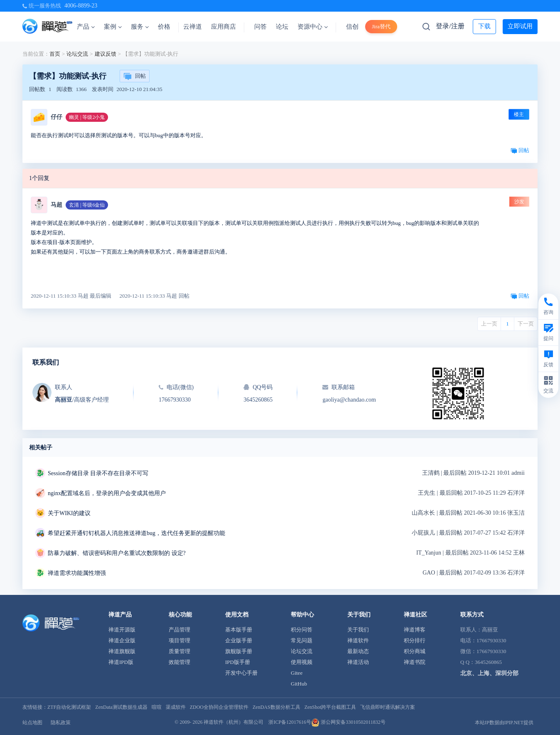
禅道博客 (415, 630)
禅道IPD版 (121, 662)
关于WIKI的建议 (69, 513)
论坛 (282, 27)
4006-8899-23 (81, 6)
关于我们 (358, 630)
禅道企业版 (122, 640)
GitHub (299, 684)
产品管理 (179, 630)
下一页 (526, 324)
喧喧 (157, 707)
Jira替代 (381, 26)
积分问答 (302, 630)
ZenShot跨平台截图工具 (330, 707)
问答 (260, 27)
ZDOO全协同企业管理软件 (219, 707)
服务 (140, 27)
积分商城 (415, 651)
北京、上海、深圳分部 (489, 673)
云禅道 (193, 27)
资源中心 (313, 27)
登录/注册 (450, 26)
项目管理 (179, 640)
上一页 (489, 324)
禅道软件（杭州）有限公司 (233, 722)
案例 (113, 27)
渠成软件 (176, 707)
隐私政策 (61, 723)
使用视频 (302, 662)
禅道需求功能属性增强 (77, 573)
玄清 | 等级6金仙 (87, 205)
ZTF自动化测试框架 (69, 707)
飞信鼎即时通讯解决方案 (388, 707)
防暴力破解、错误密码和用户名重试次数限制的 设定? (117, 553)
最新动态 (358, 651)
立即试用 (520, 26)
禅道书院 (415, 662)
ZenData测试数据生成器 (121, 707)
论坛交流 (77, 54)
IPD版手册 (238, 662)
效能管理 (179, 662)
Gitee (297, 673)
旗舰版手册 (239, 651)
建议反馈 (106, 54)
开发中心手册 (241, 673)
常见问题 (302, 640)
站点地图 (32, 723)
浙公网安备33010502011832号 (348, 722)
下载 (484, 26)
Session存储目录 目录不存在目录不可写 (98, 473)
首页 (55, 54)
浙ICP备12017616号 (290, 722)
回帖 (135, 76)
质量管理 (179, 651)
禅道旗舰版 (122, 651)
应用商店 (224, 27)
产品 (86, 27)
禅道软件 (358, 640)
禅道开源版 (122, 630)
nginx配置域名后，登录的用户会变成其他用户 (107, 493)
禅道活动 (358, 662)
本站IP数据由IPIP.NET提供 (504, 723)
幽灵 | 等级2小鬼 (87, 117)
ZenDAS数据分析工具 (276, 707)
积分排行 (415, 640)
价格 (164, 27)
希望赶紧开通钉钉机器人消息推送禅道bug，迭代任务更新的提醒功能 (136, 533)
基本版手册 (239, 630)
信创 (352, 27)
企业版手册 (239, 640)
